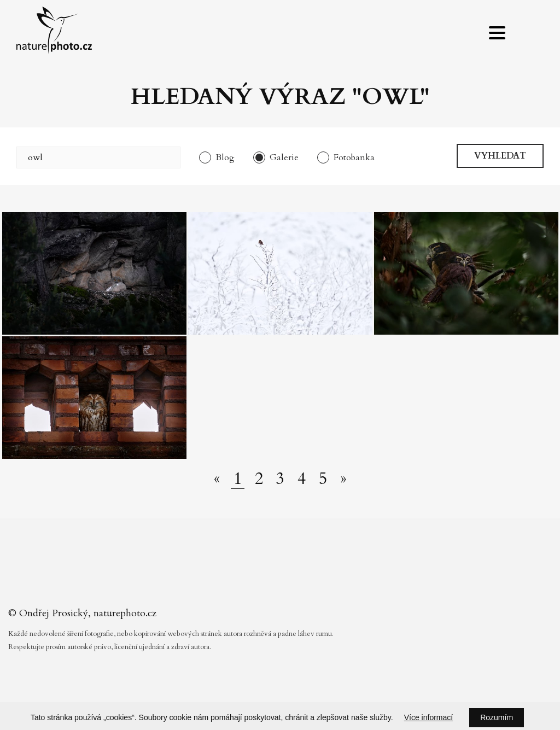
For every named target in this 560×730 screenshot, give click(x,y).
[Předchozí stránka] (217, 479)
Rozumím (497, 717)
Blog (225, 157)
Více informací (428, 717)
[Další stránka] (343, 479)
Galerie (284, 157)
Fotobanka (354, 157)
